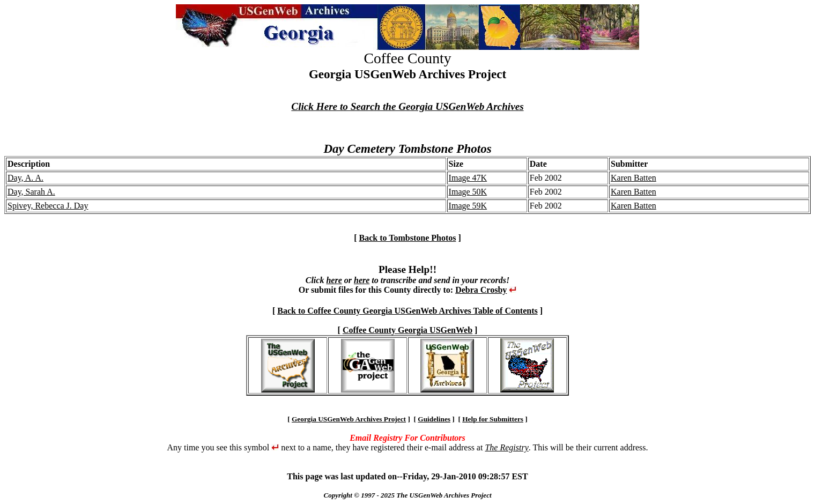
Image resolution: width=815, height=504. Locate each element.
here (334, 280)
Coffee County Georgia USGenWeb (407, 330)
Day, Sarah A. (31, 192)
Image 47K (468, 178)
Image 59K (468, 206)
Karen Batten (634, 178)
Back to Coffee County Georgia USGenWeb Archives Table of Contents (407, 311)
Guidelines (434, 419)
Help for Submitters (493, 419)
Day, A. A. (25, 178)
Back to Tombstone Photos (408, 238)
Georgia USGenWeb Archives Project (349, 419)
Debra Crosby (481, 290)
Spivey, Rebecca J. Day (48, 206)
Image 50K (468, 192)
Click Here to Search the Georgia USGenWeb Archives (407, 106)
